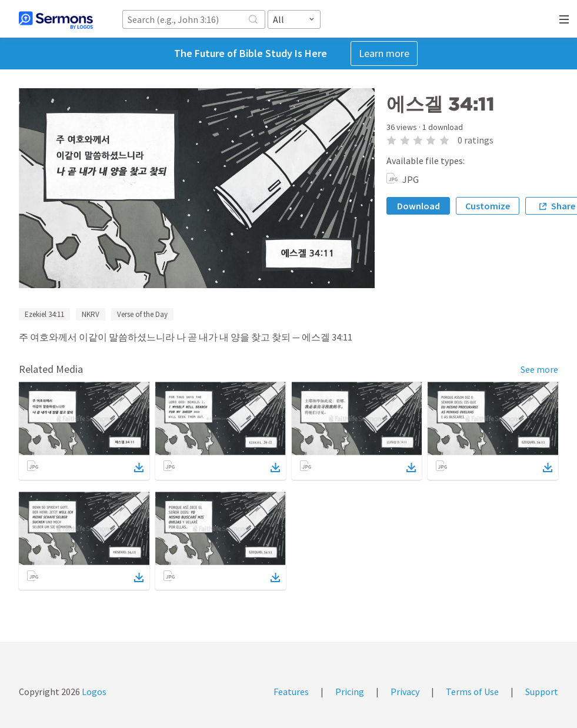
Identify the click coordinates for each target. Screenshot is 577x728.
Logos (93, 692)
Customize (488, 206)
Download (418, 206)
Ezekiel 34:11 (44, 314)
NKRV (91, 314)
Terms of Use (472, 692)
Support (542, 692)
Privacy (405, 692)
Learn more (384, 53)
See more (539, 369)
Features (291, 692)
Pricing (350, 692)
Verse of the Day (142, 314)
